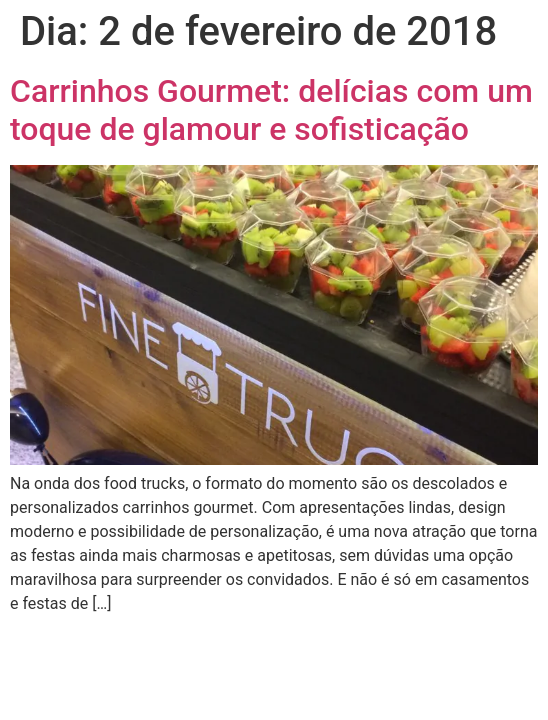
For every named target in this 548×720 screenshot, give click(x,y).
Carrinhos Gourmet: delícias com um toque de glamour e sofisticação (271, 110)
